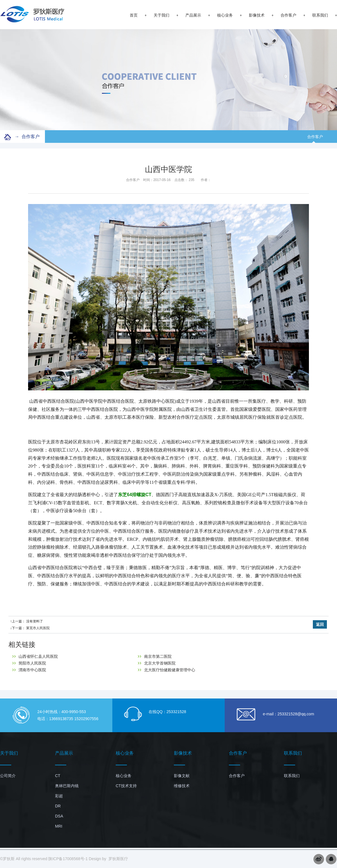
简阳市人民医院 (29, 663)
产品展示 (193, 15)
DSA (59, 816)
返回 (320, 624)
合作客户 (288, 15)
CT (58, 776)
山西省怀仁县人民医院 (35, 656)
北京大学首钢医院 (157, 663)
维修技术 (182, 786)
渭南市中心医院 (29, 670)
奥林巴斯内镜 (67, 786)
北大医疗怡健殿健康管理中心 (166, 670)
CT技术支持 (126, 786)
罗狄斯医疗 (118, 859)
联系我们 (320, 15)
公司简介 (8, 776)
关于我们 (161, 15)
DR (58, 806)
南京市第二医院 (155, 656)
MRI (59, 826)
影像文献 (182, 776)
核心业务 (225, 15)
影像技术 (257, 15)
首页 (134, 15)
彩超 (59, 796)
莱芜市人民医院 (38, 628)
